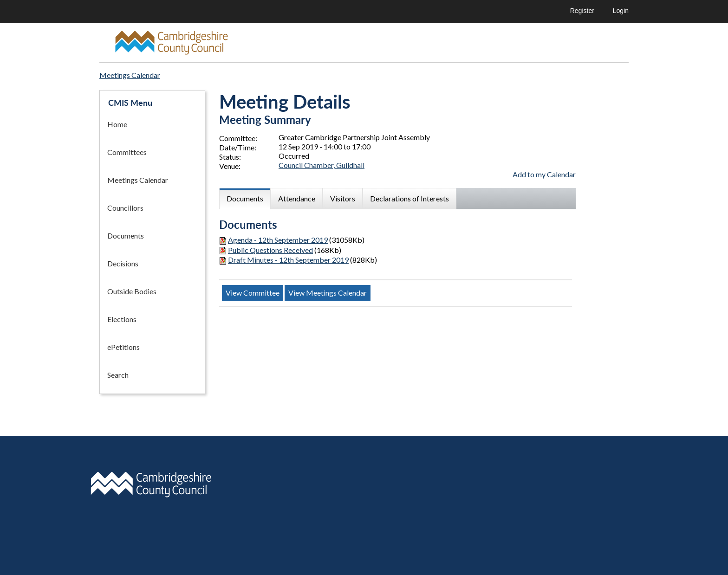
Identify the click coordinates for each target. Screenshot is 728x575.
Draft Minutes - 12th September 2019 (288, 260)
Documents (126, 236)
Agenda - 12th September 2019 (278, 240)
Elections (122, 319)
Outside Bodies (132, 291)
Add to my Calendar (544, 174)
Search (118, 375)
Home (117, 124)
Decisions (123, 263)
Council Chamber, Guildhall (322, 165)
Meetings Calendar (138, 180)
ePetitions (123, 347)
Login (621, 11)
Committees (127, 152)
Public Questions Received (270, 250)
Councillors (125, 208)
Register (582, 11)
